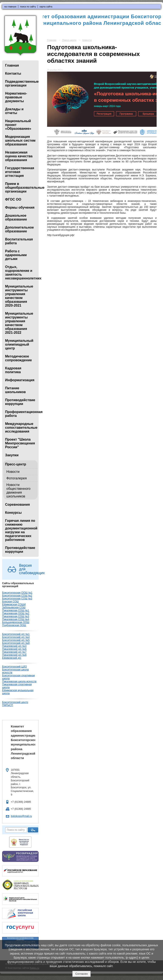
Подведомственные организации (21, 83)
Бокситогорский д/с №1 (16, 634)
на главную (10, 7)
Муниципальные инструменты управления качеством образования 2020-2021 (19, 296)
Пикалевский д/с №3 (14, 646)
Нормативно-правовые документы (16, 97)
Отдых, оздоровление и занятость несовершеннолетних (21, 273)
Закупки (12, 455)
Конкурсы (13, 513)
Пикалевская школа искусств (19, 681)
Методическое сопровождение (18, 358)
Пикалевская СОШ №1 (16, 610)
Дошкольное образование (16, 217)
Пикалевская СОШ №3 (16, 616)
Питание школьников (15, 390)
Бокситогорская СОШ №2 (17, 596)
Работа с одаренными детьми (16, 255)
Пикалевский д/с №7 (14, 652)
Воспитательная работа (19, 241)
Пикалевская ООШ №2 (16, 613)
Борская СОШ (10, 602)
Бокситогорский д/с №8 (16, 643)
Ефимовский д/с (12, 658)
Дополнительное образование (19, 229)
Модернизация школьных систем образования (20, 140)
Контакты (13, 73)
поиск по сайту (28, 7)
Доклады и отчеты (14, 111)
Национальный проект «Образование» (18, 125)
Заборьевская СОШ (14, 607)
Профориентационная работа (21, 414)
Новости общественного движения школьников (18, 491)
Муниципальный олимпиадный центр (19, 344)
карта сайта (46, 7)
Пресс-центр (16, 464)
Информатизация (20, 380)
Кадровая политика (13, 370)
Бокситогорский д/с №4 (16, 637)
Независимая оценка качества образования (19, 156)
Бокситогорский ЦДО (14, 667)
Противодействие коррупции (20, 402)
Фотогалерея (17, 478)
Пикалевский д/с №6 (14, 649)
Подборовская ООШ (14, 625)
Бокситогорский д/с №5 (16, 640)
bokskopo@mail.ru (21, 816)
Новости (13, 472)
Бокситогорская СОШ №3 (17, 599)
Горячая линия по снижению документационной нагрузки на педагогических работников (21, 530)
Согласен (81, 974)
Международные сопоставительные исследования (21, 428)
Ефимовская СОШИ (14, 604)
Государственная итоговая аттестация (20, 172)
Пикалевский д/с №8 (14, 655)
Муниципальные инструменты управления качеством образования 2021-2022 (19, 323)
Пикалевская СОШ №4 (16, 619)
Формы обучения (20, 207)
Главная (12, 65)
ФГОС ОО (13, 199)
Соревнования (18, 505)
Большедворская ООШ (16, 622)
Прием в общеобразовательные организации (21, 188)
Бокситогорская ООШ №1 (17, 593)
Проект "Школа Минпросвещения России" (20, 443)
